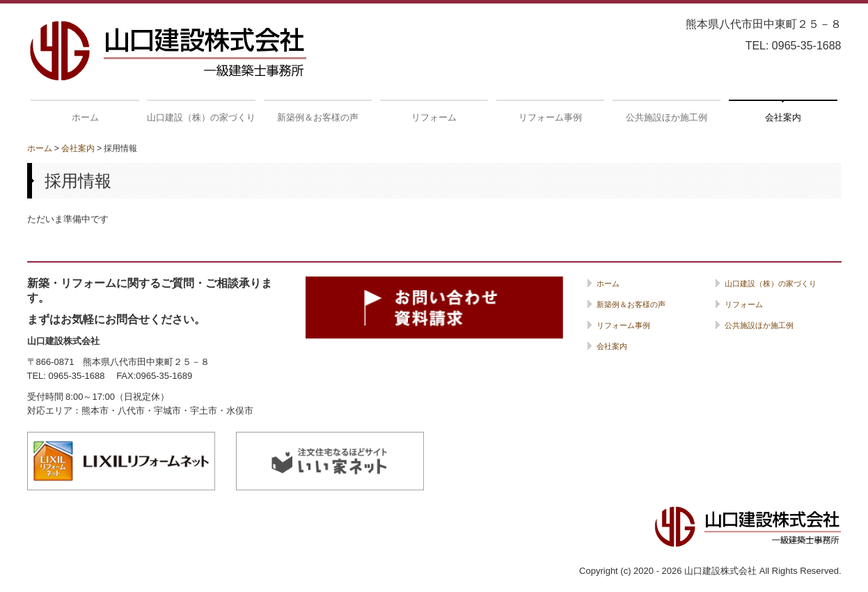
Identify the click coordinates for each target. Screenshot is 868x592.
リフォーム (434, 117)
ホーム (85, 117)
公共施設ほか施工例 (666, 117)
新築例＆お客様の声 (318, 117)
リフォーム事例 (550, 117)
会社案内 (783, 117)
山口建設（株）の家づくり (201, 117)
